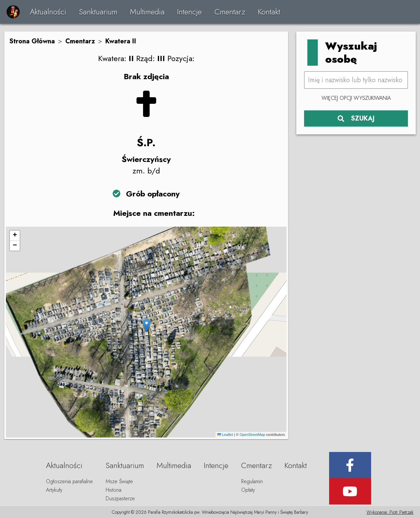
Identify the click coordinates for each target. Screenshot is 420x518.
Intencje (189, 12)
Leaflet (225, 435)
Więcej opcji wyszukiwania (356, 98)
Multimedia (147, 12)
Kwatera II (121, 41)
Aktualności (48, 12)
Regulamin (252, 481)
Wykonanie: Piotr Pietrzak (390, 512)
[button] (147, 325)
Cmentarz (230, 12)
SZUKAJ (356, 118)
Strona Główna (32, 41)
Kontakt (269, 12)
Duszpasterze (120, 498)
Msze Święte (119, 481)
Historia (114, 490)
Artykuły (54, 490)
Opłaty (248, 490)
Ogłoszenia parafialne (69, 481)
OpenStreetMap (252, 435)
